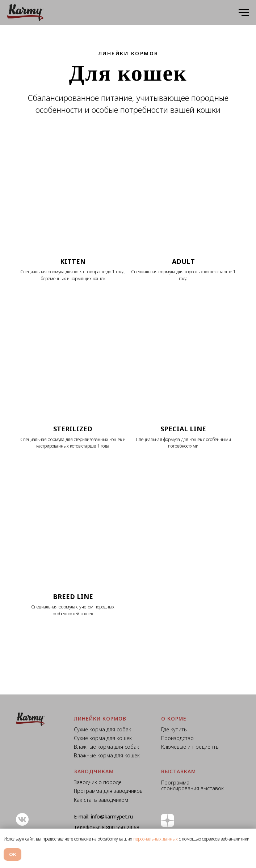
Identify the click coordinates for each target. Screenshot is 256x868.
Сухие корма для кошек (103, 738)
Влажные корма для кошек (107, 755)
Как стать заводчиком (101, 800)
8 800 (109, 827)
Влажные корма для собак (106, 747)
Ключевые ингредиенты (190, 747)
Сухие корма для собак (102, 729)
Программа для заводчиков (108, 791)
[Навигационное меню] (244, 13)
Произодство (177, 738)
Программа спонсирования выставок (192, 786)
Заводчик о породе (98, 782)
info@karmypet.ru (112, 816)
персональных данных (156, 839)
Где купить (174, 729)
